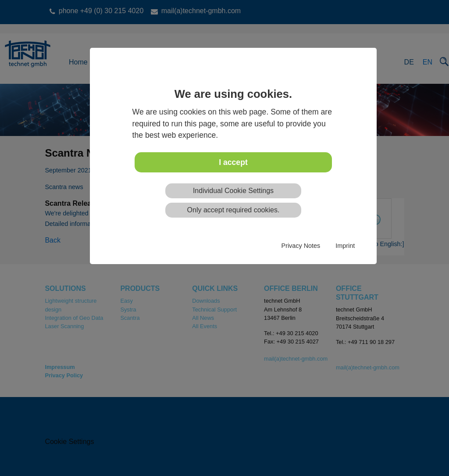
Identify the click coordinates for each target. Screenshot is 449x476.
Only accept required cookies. (233, 210)
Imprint (345, 246)
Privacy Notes (301, 246)
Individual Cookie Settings (233, 191)
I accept (233, 162)
